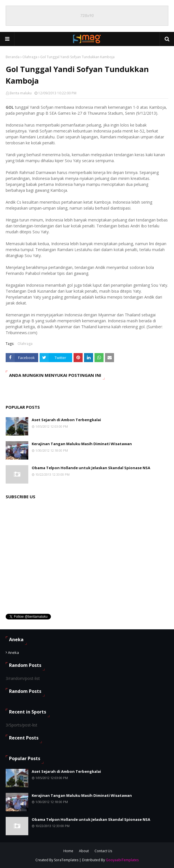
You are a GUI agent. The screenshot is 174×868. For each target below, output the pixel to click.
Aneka (13, 652)
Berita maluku (21, 93)
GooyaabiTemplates (122, 860)
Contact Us (103, 851)
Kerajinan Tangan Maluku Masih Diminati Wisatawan (82, 444)
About (84, 851)
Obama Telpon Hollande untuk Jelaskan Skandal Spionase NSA (91, 468)
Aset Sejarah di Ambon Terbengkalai (66, 420)
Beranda (13, 57)
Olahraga (30, 57)
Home (68, 851)
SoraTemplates (66, 860)
